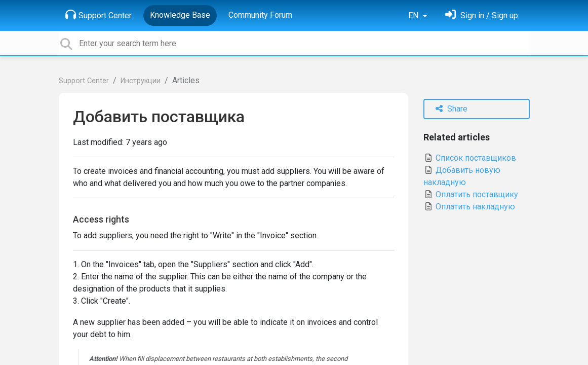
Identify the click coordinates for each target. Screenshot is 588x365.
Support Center (99, 15)
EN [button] (414, 15)
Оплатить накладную (469, 207)
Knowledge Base (180, 15)
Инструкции (141, 81)
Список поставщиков (470, 158)
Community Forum (260, 15)
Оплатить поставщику (471, 194)
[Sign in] (482, 15)
